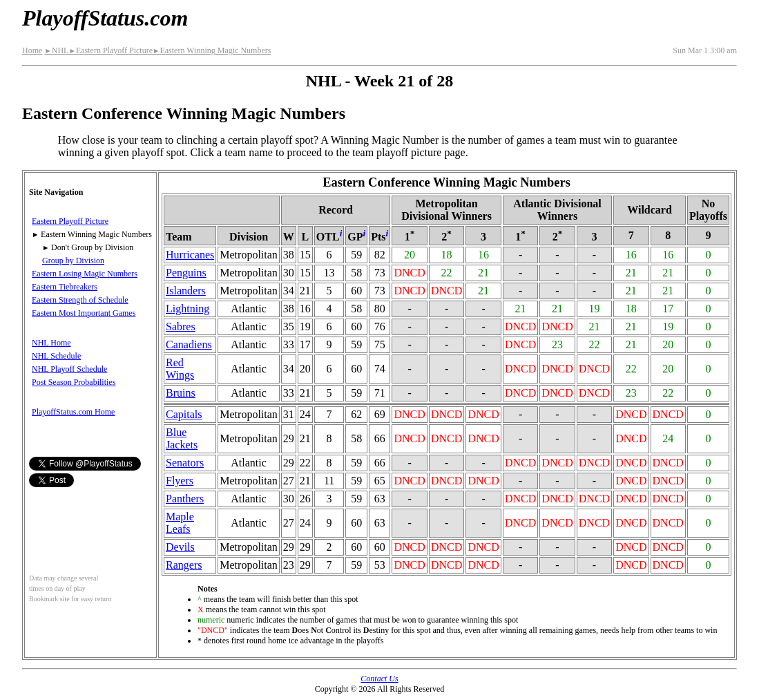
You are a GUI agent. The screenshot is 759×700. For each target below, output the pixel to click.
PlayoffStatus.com (105, 18)
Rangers (184, 565)
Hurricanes (190, 255)
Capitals (184, 414)
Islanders (186, 291)
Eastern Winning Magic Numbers (212, 50)
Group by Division (73, 261)
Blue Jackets (182, 438)
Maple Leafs (180, 523)
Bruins (181, 393)
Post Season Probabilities (74, 382)
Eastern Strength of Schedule (80, 300)
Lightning (188, 309)
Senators (185, 463)
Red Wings (180, 369)
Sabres (181, 327)
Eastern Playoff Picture (111, 50)
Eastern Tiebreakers (65, 287)
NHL (56, 50)
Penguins (186, 273)
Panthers (185, 499)
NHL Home (51, 343)
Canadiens (189, 344)
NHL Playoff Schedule (69, 369)
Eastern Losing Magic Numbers (85, 274)
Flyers (180, 481)
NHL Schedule (56, 356)
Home (32, 50)
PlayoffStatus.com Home (73, 412)
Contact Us (379, 679)
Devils (180, 547)
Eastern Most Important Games (84, 313)
